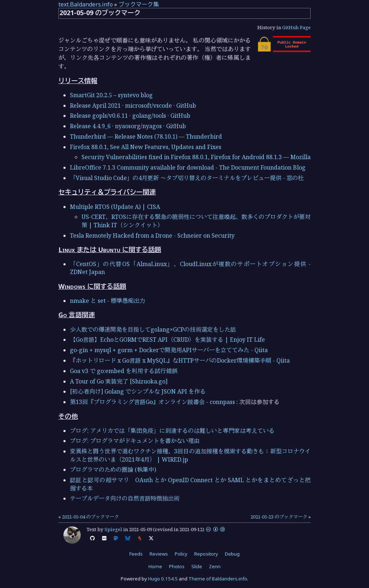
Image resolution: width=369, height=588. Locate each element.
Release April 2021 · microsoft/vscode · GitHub (133, 106)
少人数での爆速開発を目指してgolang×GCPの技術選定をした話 (153, 329)
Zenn (215, 566)
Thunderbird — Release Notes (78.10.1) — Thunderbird (146, 136)
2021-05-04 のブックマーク (90, 517)
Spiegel (113, 529)
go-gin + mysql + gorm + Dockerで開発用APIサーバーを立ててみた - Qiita (169, 350)
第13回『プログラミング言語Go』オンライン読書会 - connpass (152, 402)
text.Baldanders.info (86, 4)
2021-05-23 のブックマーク (279, 517)
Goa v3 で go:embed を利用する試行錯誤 (124, 371)
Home (155, 566)
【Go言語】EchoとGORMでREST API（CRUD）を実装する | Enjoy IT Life (167, 340)
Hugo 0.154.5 (163, 579)
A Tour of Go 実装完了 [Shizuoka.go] (119, 381)
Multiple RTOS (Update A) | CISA (115, 207)
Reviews (159, 554)
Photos (177, 566)
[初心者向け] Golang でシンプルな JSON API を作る (138, 391)
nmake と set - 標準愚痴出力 (108, 301)
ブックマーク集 (139, 4)
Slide (197, 566)
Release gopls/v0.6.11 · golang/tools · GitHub (130, 116)
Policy (181, 554)
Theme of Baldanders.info (218, 579)
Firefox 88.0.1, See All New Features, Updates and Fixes (146, 147)
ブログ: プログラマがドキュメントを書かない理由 (135, 441)
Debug (232, 554)
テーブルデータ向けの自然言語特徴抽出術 (125, 498)
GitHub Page (296, 27)
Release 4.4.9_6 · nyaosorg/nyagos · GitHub (128, 126)
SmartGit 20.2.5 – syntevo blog (111, 95)
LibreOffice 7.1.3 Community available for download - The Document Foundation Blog (188, 167)
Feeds (136, 554)
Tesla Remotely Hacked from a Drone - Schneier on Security (152, 235)
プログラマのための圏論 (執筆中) (113, 470)
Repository (206, 554)
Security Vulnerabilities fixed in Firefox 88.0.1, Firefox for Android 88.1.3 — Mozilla (196, 157)
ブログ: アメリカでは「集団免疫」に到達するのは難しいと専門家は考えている (172, 431)
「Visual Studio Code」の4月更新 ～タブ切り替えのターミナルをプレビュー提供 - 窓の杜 (187, 178)
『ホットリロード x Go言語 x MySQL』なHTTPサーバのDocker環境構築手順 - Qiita (180, 360)
